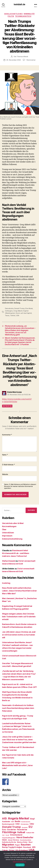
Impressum (7, 536)
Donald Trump (19, 308)
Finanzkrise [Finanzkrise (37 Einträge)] (22, 830)
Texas (7, 315)
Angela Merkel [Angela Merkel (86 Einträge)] (19, 818)
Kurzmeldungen (9, 526)
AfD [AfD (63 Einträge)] (4, 818)
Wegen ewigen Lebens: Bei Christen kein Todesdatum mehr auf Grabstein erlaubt (19, 617)
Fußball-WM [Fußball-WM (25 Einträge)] (30, 833)
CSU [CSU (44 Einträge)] (32, 824)
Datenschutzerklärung (12, 539)
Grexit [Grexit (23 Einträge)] (7, 835)
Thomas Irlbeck (22, 57)
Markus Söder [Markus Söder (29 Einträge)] (22, 842)
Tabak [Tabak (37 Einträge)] (5, 850)
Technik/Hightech (23, 16)
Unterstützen (8, 533)
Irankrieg (6, 583)
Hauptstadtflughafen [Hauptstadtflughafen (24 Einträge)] (9, 838)
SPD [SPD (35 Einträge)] (34, 847)
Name (5, 455)
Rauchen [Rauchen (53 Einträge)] (26, 845)
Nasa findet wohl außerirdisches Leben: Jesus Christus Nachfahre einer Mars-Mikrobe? (19, 591)
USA (18, 315)
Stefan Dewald (9, 561)
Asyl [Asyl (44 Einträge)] (32, 819)
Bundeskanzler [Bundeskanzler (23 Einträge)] (26, 822)
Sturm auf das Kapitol (24, 313)
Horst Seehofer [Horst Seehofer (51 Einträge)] (25, 837)
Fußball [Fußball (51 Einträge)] (21, 832)
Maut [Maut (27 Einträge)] (30, 842)
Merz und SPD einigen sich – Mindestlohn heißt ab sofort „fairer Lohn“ (17, 765)
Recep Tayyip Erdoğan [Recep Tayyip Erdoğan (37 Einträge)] (12, 847)
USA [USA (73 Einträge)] (32, 850)
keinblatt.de (19, 4)
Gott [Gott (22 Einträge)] (3, 835)
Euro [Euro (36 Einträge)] (4, 830)
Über (4, 529)
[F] (19, 782)
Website (5, 474)
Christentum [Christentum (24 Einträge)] (25, 824)
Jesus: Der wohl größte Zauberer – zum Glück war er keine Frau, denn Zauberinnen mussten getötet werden (19, 740)
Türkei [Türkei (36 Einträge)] (11, 850)
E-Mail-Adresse (8, 465)
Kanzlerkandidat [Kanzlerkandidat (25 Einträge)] (26, 840)
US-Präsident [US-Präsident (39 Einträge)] (22, 850)
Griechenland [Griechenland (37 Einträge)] (16, 835)
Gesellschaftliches (13, 14)
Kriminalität (29, 14)
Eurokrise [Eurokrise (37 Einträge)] (12, 830)
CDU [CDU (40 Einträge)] (17, 824)
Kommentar (7, 435)
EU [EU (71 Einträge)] (30, 827)
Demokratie (9, 308)
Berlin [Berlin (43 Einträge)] (18, 821)
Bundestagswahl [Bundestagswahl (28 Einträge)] (8, 824)
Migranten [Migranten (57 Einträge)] (8, 845)
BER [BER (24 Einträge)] (13, 822)
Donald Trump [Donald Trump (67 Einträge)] (11, 827)
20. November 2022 (14, 60)
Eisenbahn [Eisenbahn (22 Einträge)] (25, 827)
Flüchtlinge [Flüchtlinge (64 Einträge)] (9, 832)
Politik (11, 16)
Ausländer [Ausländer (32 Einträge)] (6, 822)
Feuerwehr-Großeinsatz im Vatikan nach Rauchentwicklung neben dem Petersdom (18, 708)
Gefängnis (9, 311)
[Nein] (36, 859)
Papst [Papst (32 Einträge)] (17, 845)
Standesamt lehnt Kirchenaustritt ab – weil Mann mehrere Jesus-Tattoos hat (16, 553)
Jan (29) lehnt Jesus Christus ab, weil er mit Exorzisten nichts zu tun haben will (19, 635)
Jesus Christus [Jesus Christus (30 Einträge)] (13, 840)
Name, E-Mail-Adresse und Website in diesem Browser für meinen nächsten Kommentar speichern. (20, 486)
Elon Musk (29, 308)
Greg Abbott (18, 311)
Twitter (13, 315)
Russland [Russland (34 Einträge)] (27, 847)
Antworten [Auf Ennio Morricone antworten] (7, 406)
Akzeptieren (20, 865)
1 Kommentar (31, 60)
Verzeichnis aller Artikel (13, 523)
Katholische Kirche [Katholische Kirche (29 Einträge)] (9, 842)
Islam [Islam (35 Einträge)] (4, 840)
